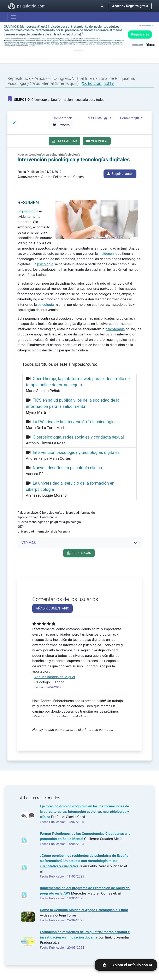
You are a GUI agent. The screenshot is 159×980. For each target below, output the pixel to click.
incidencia (107, 254)
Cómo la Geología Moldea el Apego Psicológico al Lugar (84, 910)
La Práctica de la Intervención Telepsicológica (75, 422)
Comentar (132, 118)
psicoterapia (115, 329)
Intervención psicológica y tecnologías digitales (76, 452)
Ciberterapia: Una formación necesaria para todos (56, 99)
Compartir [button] (65, 118)
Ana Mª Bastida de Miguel (55, 677)
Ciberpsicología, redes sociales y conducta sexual (78, 437)
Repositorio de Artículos (29, 78)
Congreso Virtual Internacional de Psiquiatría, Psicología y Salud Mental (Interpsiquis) (71, 81)
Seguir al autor (120, 174)
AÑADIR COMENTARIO (52, 608)
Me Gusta (101, 118)
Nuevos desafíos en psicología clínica (67, 468)
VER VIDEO (97, 141)
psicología (30, 211)
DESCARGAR (64, 141)
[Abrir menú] (13, 17)
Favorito (61, 125)
